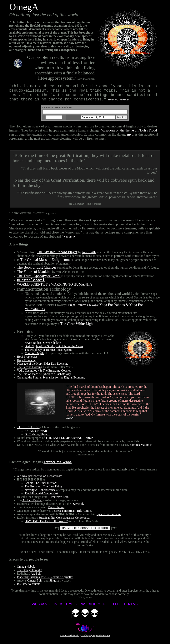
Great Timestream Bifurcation (72, 515)
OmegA (24, 7)
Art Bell (36, 577)
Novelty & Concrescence (40, 494)
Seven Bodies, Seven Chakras (43, 347)
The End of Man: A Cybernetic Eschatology (44, 378)
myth (131, 137)
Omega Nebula (26, 570)
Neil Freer (69, 240)
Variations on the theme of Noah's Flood (129, 133)
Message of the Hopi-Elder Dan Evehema (43, 367)
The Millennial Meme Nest (41, 497)
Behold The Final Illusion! (41, 487)
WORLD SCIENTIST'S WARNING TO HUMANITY (55, 288)
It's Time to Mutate (29, 588)
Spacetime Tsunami (109, 518)
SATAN (70, 422)
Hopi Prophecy (26, 364)
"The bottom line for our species (30, 22)
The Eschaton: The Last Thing (43, 490)
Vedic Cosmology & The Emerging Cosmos (44, 374)
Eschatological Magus (26, 466)
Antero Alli (89, 255)
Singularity (56, 584)
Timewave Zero (59, 501)
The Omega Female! (30, 574)
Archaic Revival (32, 504)
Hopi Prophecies (27, 360)
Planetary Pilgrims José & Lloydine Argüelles (45, 581)
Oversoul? (78, 508)
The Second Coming (30, 371)
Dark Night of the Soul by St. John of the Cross (54, 350)
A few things (19, 247)
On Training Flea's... (37, 438)
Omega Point (35, 584)
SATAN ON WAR (36, 435)
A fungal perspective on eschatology (39, 480)
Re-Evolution (56, 511)
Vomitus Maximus (141, 449)
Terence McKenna (57, 466)
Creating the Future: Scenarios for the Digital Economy (51, 381)
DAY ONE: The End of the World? (46, 525)
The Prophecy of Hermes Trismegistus (48, 354)
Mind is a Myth (34, 357)
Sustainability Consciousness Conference (64, 521)
